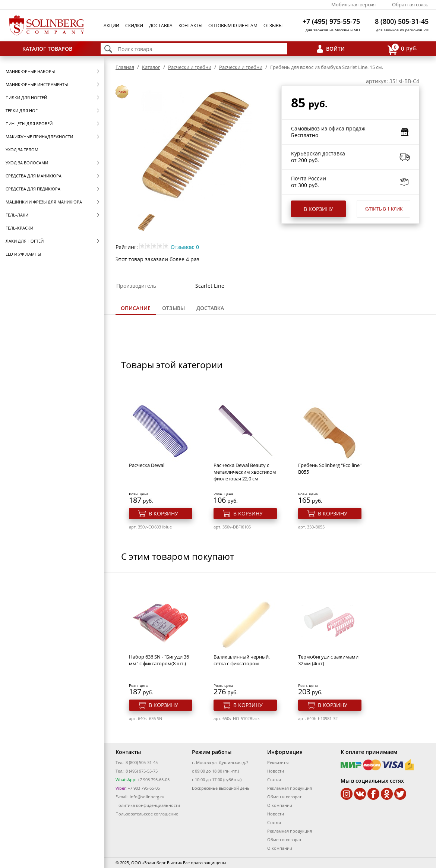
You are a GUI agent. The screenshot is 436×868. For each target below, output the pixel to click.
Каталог (151, 67)
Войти (335, 49)
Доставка (161, 26)
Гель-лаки (17, 215)
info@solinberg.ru (147, 797)
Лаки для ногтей (25, 241)
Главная (125, 67)
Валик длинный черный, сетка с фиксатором (242, 660)
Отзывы (273, 26)
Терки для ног (22, 111)
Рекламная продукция (290, 788)
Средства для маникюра (34, 176)
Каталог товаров (47, 49)
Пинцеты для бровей (29, 124)
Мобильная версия (353, 4)
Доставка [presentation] (210, 308)
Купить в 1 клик (383, 209)
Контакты (190, 26)
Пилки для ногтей (26, 97)
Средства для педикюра (33, 189)
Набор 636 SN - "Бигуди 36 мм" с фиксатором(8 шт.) (159, 660)
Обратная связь (410, 4)
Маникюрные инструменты (37, 84)
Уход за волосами (27, 163)
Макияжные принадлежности (39, 137)
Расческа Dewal (147, 465)
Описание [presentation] (136, 308)
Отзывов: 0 (185, 247)
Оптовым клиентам (233, 26)
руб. (402, 49)
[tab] (136, 309)
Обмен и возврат (284, 797)
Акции (111, 26)
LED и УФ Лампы (23, 254)
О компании (280, 805)
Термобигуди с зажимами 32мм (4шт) (328, 660)
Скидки (134, 26)
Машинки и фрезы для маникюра (44, 202)
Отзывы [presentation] (173, 308)
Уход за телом (22, 150)
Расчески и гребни (190, 67)
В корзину (318, 209)
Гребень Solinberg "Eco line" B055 (330, 468)
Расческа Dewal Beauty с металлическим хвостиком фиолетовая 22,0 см (245, 472)
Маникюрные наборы (30, 71)
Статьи (274, 779)
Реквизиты (278, 762)
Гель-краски (19, 228)
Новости (276, 771)
